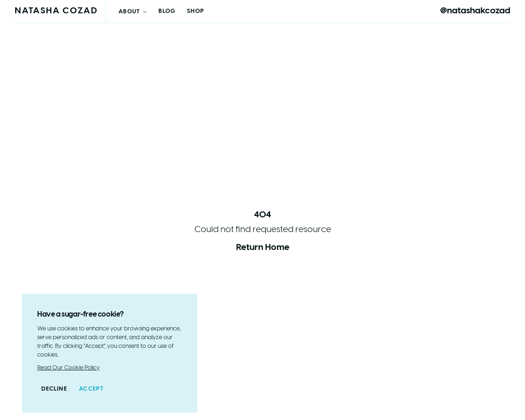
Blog (167, 11)
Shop (196, 11)
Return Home (263, 248)
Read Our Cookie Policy (68, 368)
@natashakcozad (475, 11)
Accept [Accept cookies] (92, 389)
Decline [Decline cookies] (54, 389)
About (133, 12)
